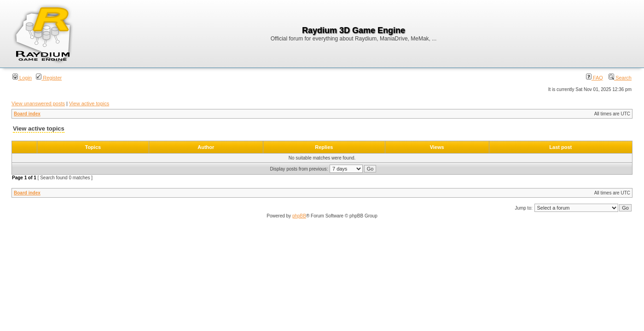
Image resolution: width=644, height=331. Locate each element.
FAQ (595, 78)
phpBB (299, 216)
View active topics (89, 103)
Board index (27, 114)
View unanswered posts (38, 103)
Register (49, 78)
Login (22, 78)
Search (620, 78)
